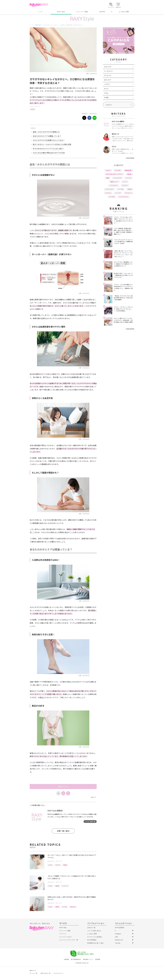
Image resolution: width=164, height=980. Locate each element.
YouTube (118, 943)
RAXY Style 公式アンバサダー (114, 174)
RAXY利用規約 (92, 940)
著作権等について (88, 959)
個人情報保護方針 (76, 959)
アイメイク (108, 75)
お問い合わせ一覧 (45, 973)
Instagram (118, 934)
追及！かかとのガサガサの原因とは (46, 132)
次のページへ (63, 786)
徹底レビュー (114, 182)
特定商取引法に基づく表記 (95, 943)
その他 (106, 97)
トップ (40, 12)
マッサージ (65, 886)
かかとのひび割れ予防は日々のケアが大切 (49, 153)
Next (93, 797)
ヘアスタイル (114, 185)
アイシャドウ (117, 178)
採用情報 (98, 959)
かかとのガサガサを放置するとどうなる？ (49, 140)
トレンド (128, 178)
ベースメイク (108, 71)
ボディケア (38, 106)
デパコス (108, 193)
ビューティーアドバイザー (68, 940)
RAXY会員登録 (119, 928)
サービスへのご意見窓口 (95, 937)
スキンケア (108, 67)
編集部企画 (128, 170)
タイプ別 (65, 907)
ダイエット (128, 193)
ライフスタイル (124, 197)
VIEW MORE (130, 158)
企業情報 (66, 959)
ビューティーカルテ (66, 937)
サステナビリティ (59, 973)
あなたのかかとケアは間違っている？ (47, 136)
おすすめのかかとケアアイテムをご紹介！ (49, 149)
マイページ (63, 934)
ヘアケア (107, 84)
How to (33, 109)
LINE (116, 937)
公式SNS (102, 12)
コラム (106, 93)
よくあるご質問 (124, 12)
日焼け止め (73, 907)
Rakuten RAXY (39, 5)
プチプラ (125, 185)
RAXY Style (61, 12)
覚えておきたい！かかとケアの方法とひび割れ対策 (52, 144)
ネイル (106, 89)
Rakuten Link (119, 940)
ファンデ (118, 193)
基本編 (65, 865)
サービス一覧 (33, 973)
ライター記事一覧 (90, 821)
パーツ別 (120, 189)
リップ (125, 182)
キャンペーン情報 (82, 12)
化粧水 (130, 189)
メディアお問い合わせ (94, 931)
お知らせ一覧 (91, 928)
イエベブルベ (109, 189)
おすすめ (58, 865)
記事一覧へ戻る (63, 831)
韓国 (108, 178)
